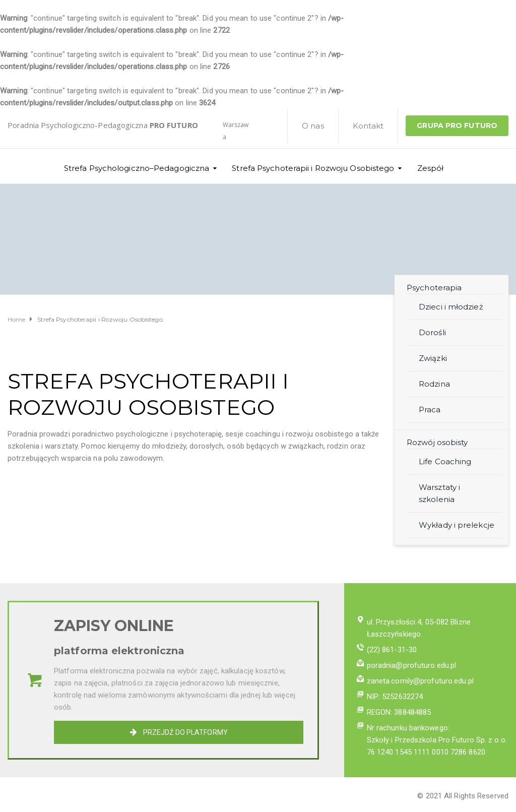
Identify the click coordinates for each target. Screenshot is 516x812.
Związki (433, 358)
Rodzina (434, 384)
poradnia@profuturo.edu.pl (412, 665)
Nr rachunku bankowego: (408, 728)
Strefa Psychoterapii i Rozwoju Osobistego (313, 168)
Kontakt (368, 126)
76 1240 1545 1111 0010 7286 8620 (426, 752)
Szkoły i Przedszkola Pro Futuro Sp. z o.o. (437, 740)
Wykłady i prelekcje (457, 525)
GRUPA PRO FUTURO (457, 126)
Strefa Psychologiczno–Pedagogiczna (137, 168)
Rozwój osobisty (437, 442)
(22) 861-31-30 (392, 650)
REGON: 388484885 (399, 712)
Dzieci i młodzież (451, 307)
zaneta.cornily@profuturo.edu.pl (420, 681)
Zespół (431, 168)
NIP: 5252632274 (395, 697)
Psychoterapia (434, 288)
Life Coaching (445, 461)
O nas (313, 126)
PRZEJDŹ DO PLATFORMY (179, 732)
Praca (430, 410)
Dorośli (432, 332)
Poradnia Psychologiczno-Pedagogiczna (103, 125)
